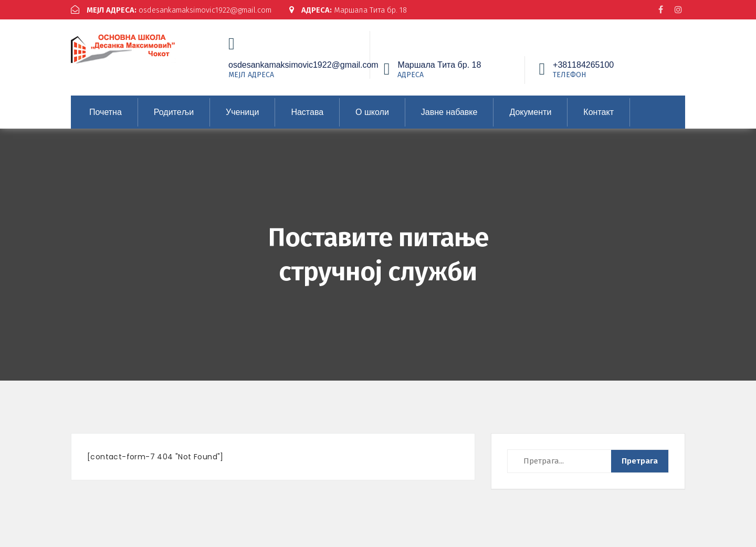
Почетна (106, 112)
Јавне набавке (449, 112)
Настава (307, 112)
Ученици (242, 112)
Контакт (598, 112)
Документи (530, 112)
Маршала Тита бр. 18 (359, 10)
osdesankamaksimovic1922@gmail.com (175, 10)
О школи (372, 112)
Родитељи (174, 112)
